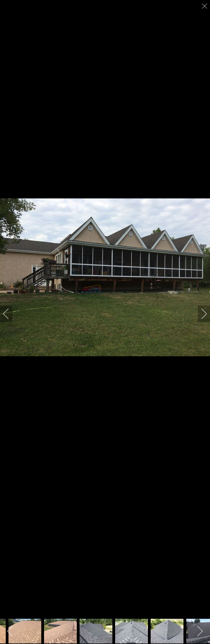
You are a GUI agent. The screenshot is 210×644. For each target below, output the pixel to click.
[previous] (10, 314)
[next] (200, 314)
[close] (205, 6)
